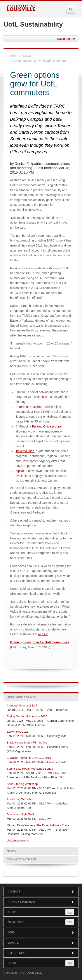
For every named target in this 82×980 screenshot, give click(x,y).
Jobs (41, 933)
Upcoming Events (21, 697)
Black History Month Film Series (27, 743)
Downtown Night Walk (21, 814)
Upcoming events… (19, 841)
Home (14, 56)
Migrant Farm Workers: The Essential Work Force (38, 825)
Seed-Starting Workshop (22, 784)
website (42, 397)
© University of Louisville (23, 973)
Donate (41, 943)
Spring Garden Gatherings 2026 (27, 716)
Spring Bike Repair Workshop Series (30, 769)
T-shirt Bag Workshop (20, 799)
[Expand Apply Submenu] (70, 912)
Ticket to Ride (25, 451)
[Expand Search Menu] (71, 9)
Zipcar (20, 471)
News (27, 56)
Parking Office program (48, 426)
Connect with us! (21, 859)
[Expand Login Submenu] (70, 963)
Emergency (41, 953)
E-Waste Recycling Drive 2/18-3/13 (29, 758)
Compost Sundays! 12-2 (22, 705)
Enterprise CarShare (30, 407)
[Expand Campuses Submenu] (70, 922)
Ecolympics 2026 (17, 732)
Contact (41, 892)
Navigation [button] (66, 39)
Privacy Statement (41, 902)
